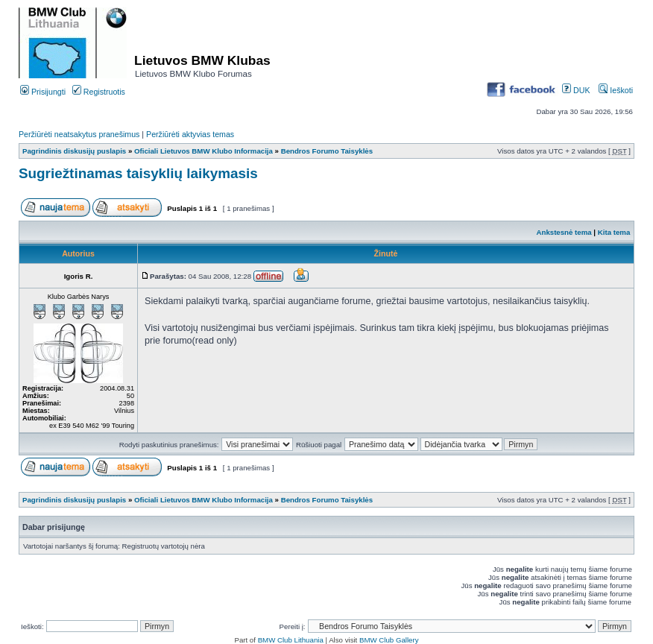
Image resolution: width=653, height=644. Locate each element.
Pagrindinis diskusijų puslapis (74, 151)
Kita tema (614, 232)
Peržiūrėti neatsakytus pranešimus (79, 134)
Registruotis (99, 92)
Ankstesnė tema (564, 232)
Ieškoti (616, 90)
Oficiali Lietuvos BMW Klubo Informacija (204, 151)
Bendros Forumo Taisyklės (327, 151)
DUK (576, 90)
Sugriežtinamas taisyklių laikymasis (138, 173)
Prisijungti (43, 92)
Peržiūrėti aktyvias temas (190, 134)
